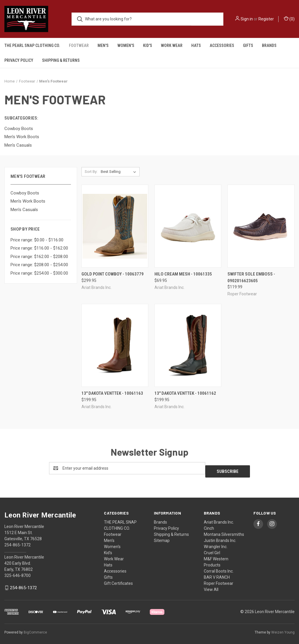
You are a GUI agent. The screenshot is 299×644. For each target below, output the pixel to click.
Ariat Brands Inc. (219, 519)
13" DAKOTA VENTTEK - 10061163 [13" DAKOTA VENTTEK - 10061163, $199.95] (112, 393)
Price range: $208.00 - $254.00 (39, 265)
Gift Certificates (118, 580)
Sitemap (162, 537)
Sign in (247, 19)
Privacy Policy (19, 60)
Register (266, 19)
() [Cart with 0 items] (289, 19)
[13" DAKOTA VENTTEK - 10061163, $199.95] (115, 345)
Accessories (222, 45)
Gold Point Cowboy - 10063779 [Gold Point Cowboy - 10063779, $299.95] (113, 274)
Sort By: (91, 172)
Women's (126, 45)
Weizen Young (283, 629)
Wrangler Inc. (216, 543)
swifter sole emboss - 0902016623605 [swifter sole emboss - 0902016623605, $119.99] (251, 277)
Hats (196, 45)
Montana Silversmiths (224, 531)
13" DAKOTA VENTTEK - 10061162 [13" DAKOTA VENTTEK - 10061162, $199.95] (185, 393)
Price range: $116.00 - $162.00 (39, 248)
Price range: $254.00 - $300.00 (39, 273)
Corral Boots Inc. (219, 568)
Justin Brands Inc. (220, 537)
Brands (269, 45)
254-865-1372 (23, 585)
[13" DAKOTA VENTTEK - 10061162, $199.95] (188, 345)
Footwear (79, 45)
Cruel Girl (212, 550)
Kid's (148, 45)
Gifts (248, 45)
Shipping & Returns (61, 60)
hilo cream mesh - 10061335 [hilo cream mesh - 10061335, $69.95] (183, 274)
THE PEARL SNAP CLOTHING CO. (32, 45)
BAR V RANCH (217, 574)
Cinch (209, 525)
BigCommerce (35, 629)
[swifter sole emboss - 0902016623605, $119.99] (261, 226)
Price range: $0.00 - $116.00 (37, 240)
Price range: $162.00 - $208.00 (39, 257)
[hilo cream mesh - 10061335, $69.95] (188, 226)
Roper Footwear (219, 580)
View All (211, 586)
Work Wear (172, 45)
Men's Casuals (24, 210)
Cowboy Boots (25, 193)
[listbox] (120, 172)
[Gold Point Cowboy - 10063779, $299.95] (115, 226)
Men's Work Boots (28, 201)
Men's (103, 45)
